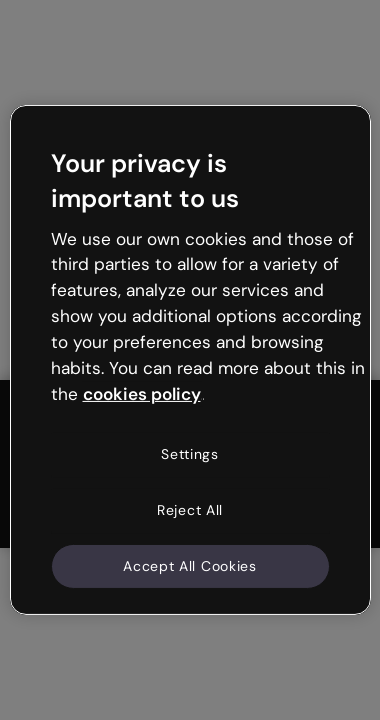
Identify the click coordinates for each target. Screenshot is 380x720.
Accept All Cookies (190, 565)
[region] (190, 360)
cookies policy (142, 393)
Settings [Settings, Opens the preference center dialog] (190, 454)
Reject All (190, 510)
